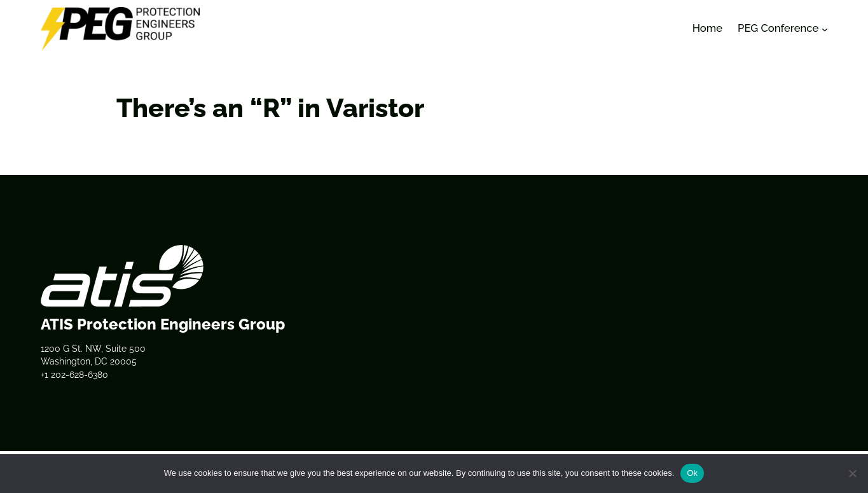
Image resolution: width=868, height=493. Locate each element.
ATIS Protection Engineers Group (163, 324)
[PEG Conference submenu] (825, 29)
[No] (852, 473)
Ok (692, 473)
